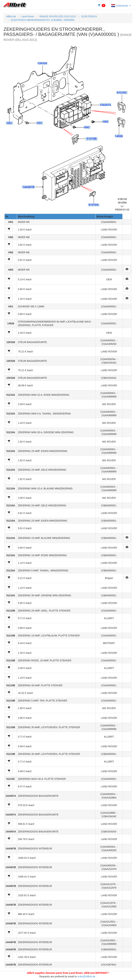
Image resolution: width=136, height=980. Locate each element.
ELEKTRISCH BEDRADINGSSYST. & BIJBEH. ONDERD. (43, 20)
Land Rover (28, 16)
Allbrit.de (11, 16)
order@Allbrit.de (86, 976)
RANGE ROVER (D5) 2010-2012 (58, 16)
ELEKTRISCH (89, 16)
